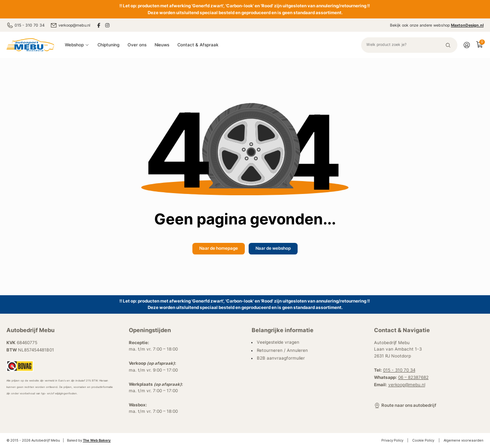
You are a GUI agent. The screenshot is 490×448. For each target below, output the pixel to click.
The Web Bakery (97, 440)
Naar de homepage (219, 248)
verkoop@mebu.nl (70, 25)
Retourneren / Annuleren (282, 350)
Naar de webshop (273, 248)
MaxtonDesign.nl (467, 25)
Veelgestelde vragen (278, 342)
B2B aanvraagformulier (281, 358)
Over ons (137, 45)
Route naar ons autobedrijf (405, 406)
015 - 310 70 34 (26, 25)
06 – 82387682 (413, 377)
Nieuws (162, 45)
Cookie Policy (423, 440)
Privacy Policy (392, 440)
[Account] (467, 45)
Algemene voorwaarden (464, 440)
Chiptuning (108, 45)
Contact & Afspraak (198, 45)
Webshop (77, 45)
